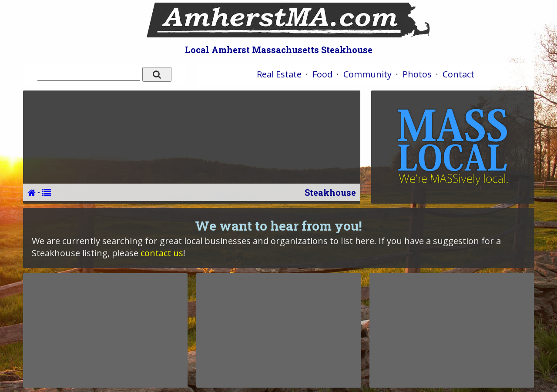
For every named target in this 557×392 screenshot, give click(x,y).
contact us (162, 253)
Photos (417, 74)
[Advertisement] (105, 330)
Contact (458, 74)
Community (367, 74)
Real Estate (279, 74)
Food (322, 74)
